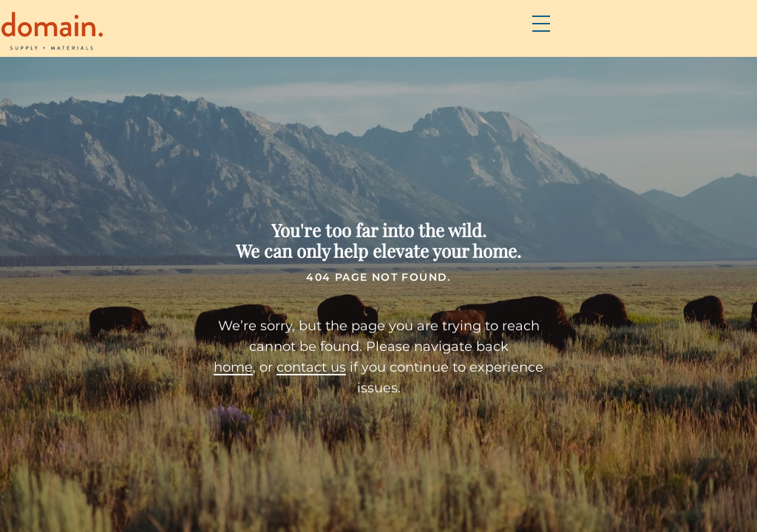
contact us (288, 368)
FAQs (449, 38)
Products (315, 38)
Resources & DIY (537, 38)
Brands (391, 38)
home (210, 368)
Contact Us (648, 38)
